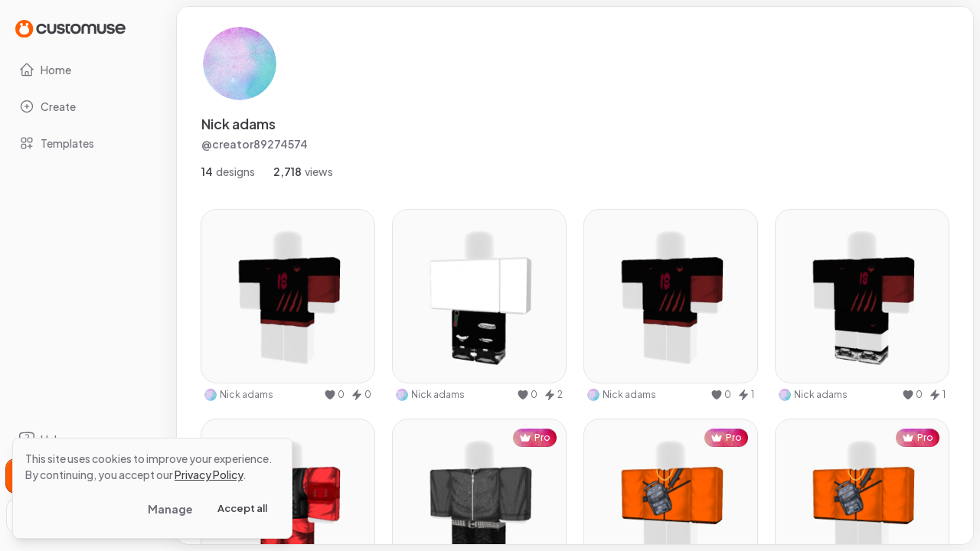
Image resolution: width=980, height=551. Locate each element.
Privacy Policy (209, 474)
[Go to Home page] (70, 28)
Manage (170, 509)
